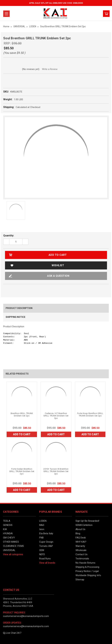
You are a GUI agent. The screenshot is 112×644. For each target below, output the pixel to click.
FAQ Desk (81, 538)
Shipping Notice (15, 317)
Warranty (80, 546)
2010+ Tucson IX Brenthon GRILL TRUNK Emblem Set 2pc (56, 471)
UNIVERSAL (9, 550)
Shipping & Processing (87, 567)
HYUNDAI (8, 533)
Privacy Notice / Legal (87, 571)
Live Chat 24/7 (12, 633)
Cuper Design (46, 542)
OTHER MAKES (11, 542)
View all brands (47, 563)
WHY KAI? (81, 542)
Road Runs (45, 559)
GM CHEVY (9, 538)
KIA (5, 529)
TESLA (7, 521)
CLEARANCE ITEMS (13, 546)
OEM (42, 550)
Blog (78, 533)
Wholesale (81, 550)
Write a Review (50, 69)
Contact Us (81, 554)
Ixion (42, 529)
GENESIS (8, 525)
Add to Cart (22, 434)
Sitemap (80, 580)
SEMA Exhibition (84, 525)
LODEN (43, 521)
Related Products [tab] (17, 374)
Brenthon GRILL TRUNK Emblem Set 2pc (22, 415)
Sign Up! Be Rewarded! (87, 521)
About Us (80, 529)
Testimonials (82, 559)
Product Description (19, 308)
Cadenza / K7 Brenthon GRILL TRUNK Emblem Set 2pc (56, 416)
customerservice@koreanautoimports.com (26, 616)
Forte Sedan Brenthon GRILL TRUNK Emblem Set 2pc (22, 471)
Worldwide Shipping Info (88, 575)
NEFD (42, 554)
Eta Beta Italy (46, 533)
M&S (42, 525)
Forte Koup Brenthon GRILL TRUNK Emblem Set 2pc (90, 415)
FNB (41, 538)
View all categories (13, 554)
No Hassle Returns (85, 563)
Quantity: (9, 236)
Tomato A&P (46, 546)
